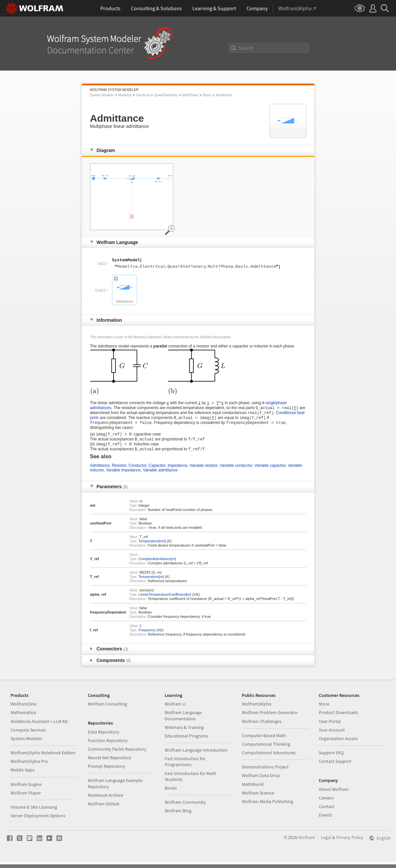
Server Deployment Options (38, 822)
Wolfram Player (26, 799)
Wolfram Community (185, 808)
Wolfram (307, 843)
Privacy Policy (350, 843)
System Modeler (102, 95)
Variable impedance (123, 476)
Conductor (137, 471)
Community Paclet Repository (117, 755)
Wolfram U (175, 710)
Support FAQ (331, 759)
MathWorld (253, 790)
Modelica (125, 95)
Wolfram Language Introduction (196, 756)
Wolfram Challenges (262, 727)
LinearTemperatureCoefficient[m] (165, 600)
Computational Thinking (266, 750)
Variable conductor (236, 471)
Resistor (119, 471)
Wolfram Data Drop (261, 781)
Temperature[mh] (152, 547)
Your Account (332, 736)
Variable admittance (160, 476)
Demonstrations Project (265, 773)
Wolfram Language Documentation (183, 721)
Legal (326, 843)
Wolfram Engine (26, 790)
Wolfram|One (23, 710)
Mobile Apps (23, 776)
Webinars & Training (184, 733)
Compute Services (28, 736)
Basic (207, 95)
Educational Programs (186, 742)
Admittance (224, 95)
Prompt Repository (107, 772)
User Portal (330, 727)
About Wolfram (334, 795)
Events (325, 821)
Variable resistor (203, 471)
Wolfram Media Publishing (267, 807)
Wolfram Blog (178, 817)
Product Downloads (338, 718)
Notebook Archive (105, 801)
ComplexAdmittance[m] (157, 565)
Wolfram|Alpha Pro (29, 767)
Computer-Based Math (264, 741)
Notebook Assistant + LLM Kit (39, 727)
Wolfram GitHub (104, 810)
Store (324, 710)
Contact (327, 812)
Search (246, 48)
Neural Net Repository (110, 763)
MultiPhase (190, 95)
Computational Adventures (269, 759)
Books (171, 794)
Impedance (177, 471)
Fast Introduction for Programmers (185, 767)
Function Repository (108, 746)
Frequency (147, 636)
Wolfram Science (258, 799)
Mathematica (23, 718)
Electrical (143, 95)
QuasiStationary (166, 95)
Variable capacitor (270, 471)
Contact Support (335, 767)
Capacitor (157, 471)
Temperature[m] (151, 583)
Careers (326, 804)
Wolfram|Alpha (257, 710)
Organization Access (338, 744)
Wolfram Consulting (107, 710)
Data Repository (104, 738)
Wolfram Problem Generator (270, 718)
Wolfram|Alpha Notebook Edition (43, 759)
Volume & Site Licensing (34, 813)
